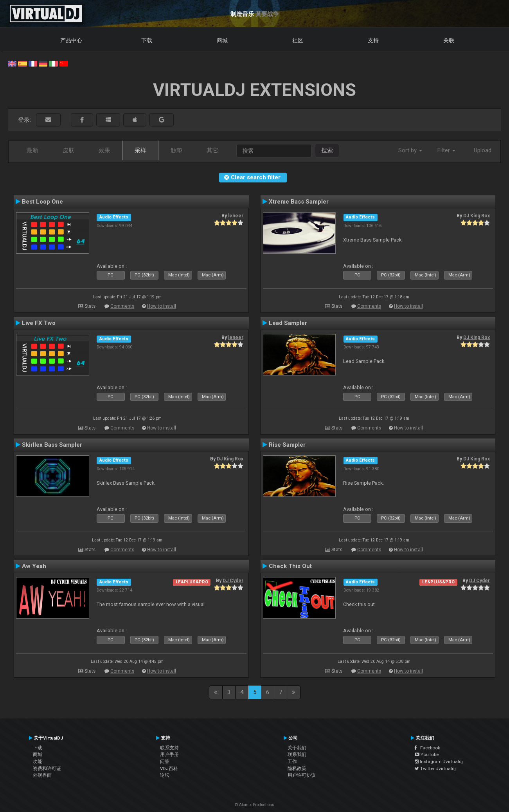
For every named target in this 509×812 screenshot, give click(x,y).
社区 (298, 40)
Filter (446, 150)
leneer (236, 216)
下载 (147, 40)
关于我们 (297, 748)
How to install (162, 306)
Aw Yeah (34, 566)
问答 (165, 761)
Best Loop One (42, 202)
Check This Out (290, 566)
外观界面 (42, 775)
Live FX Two (39, 323)
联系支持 (169, 748)
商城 (222, 40)
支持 (373, 40)
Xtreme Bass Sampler (299, 202)
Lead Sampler (288, 323)
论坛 (165, 775)
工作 (292, 761)
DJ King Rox (477, 216)
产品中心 (71, 40)
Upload (483, 150)
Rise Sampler (287, 445)
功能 (38, 761)
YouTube (427, 754)
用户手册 (169, 754)
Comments (122, 306)
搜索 (327, 150)
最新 (32, 150)
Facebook (427, 748)
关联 (449, 40)
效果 (104, 150)
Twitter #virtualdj (435, 769)
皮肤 (68, 150)
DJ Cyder (233, 581)
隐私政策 (297, 769)
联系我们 (297, 754)
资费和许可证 (47, 769)
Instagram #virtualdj (439, 761)
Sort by (410, 150)
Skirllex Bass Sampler (52, 445)
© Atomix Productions (254, 805)
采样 (140, 150)
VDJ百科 (169, 769)
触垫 (176, 150)
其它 (212, 150)
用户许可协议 (302, 775)
